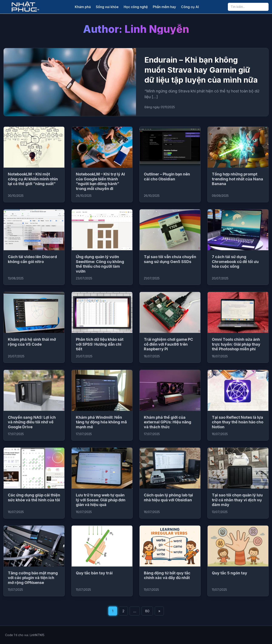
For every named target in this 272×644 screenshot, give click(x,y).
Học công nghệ (136, 7)
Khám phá (83, 7)
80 (147, 611)
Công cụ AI (190, 7)
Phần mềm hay (164, 7)
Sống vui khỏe (107, 7)
